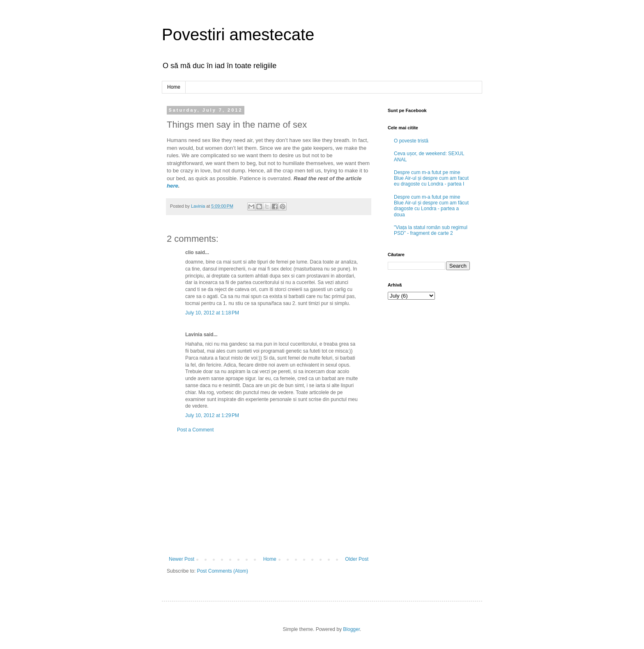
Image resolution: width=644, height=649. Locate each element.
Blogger (351, 629)
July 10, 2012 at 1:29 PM (212, 415)
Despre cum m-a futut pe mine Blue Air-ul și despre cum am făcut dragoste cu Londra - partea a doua (431, 206)
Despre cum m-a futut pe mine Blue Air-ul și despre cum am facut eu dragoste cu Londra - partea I (431, 178)
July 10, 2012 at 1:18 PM (212, 313)
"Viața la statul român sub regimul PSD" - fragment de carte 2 (431, 230)
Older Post (357, 559)
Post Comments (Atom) (222, 571)
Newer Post (182, 559)
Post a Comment (195, 430)
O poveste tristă (411, 141)
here (172, 186)
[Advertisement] (269, 495)
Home (174, 87)
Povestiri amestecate (238, 34)
